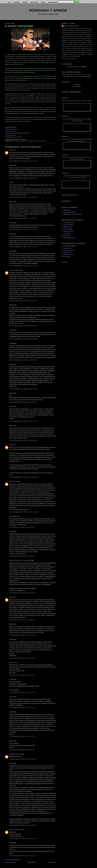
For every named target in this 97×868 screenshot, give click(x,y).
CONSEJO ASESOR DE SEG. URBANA (20, 560)
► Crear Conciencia (67, 225)
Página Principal (32, 862)
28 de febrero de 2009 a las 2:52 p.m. (23, 161)
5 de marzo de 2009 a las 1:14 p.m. (22, 737)
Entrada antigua (52, 862)
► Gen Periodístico (67, 229)
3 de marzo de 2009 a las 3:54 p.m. (22, 620)
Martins (11, 597)
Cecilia (11, 150)
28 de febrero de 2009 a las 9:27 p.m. (23, 421)
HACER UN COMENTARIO (12, 860)
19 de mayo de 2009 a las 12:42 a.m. (22, 856)
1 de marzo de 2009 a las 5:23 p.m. (22, 527)
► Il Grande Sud (66, 252)
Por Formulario (77, 86)
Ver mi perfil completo (69, 59)
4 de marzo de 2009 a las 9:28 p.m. (22, 658)
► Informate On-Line (67, 231)
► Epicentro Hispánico (68, 250)
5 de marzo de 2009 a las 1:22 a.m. (22, 692)
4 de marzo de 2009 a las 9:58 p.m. (22, 675)
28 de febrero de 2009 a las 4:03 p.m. (23, 197)
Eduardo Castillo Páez (15, 830)
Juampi (11, 445)
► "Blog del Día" (66, 210)
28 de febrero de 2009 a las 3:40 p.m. (23, 178)
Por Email (77, 85)
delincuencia (16, 141)
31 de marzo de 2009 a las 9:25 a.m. (23, 839)
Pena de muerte (41, 141)
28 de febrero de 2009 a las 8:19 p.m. (23, 339)
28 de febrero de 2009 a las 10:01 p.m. (24, 477)
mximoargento (13, 516)
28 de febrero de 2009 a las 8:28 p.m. (23, 360)
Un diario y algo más (15, 270)
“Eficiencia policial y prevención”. (13, 137)
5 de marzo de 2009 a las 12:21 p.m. (22, 708)
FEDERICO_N (13, 481)
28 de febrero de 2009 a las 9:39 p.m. (23, 440)
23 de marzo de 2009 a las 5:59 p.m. (22, 759)
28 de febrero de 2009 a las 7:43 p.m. (23, 266)
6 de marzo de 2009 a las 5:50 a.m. (22, 750)
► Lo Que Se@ (66, 233)
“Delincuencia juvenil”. (11, 131)
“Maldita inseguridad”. (11, 135)
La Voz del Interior (86, 77)
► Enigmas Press (67, 248)
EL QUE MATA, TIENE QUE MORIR (19, 26)
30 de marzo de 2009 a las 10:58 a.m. (23, 825)
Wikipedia (84, 67)
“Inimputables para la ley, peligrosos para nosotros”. (18, 133)
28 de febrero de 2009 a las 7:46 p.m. (23, 301)
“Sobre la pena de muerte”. (12, 129)
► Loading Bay (66, 236)
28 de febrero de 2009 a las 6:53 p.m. (23, 218)
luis (10, 182)
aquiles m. (12, 662)
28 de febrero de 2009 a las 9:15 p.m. (23, 402)
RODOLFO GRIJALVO (15, 754)
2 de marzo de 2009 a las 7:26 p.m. (22, 556)
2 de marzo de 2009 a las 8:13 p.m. (22, 593)
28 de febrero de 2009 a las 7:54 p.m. (23, 326)
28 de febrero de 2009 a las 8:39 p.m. (23, 389)
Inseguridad (31, 141)
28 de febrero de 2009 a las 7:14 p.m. (23, 247)
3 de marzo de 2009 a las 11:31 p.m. (22, 635)
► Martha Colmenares (68, 255)
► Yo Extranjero (66, 257)
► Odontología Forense (68, 238)
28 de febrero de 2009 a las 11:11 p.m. (24, 512)
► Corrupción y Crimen (68, 223)
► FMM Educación (67, 227)
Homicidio (24, 141)
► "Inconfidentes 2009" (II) (69, 212)
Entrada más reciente (11, 862)
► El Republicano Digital (69, 246)
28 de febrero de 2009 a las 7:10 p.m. (23, 230)
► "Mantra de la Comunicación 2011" (72, 214)
